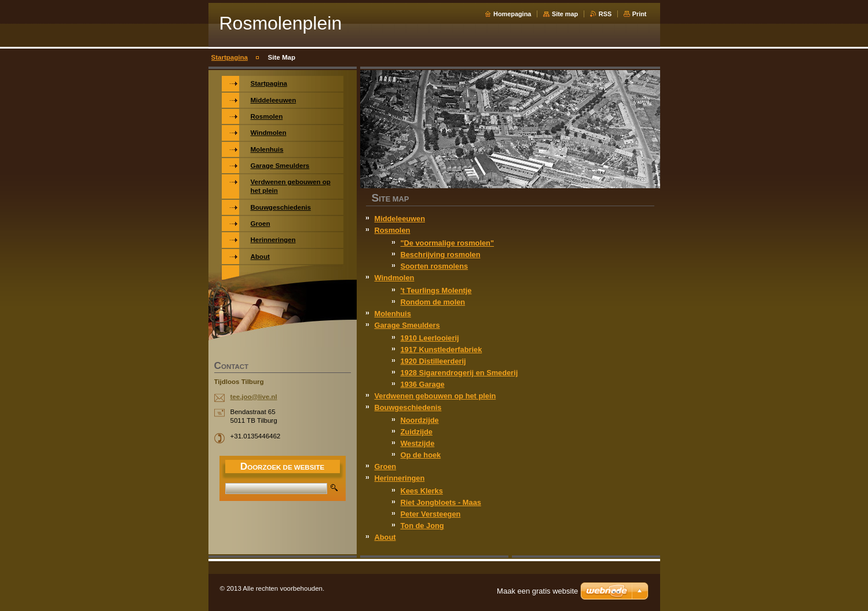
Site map (565, 14)
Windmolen (395, 278)
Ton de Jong (422, 526)
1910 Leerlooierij (430, 338)
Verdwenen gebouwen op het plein (435, 396)
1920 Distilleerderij (433, 361)
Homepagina (512, 14)
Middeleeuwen (400, 219)
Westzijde (418, 443)
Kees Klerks (422, 491)
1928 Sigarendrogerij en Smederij (459, 373)
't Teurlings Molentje (436, 290)
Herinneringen (400, 478)
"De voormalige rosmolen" (447, 243)
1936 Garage (423, 384)
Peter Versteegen (431, 514)
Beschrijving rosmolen (441, 255)
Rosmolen (393, 230)
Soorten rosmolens (435, 266)
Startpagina (230, 57)
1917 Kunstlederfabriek (442, 350)
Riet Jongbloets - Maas (441, 502)
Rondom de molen (433, 302)
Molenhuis (393, 314)
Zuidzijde (417, 432)
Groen (386, 467)
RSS (605, 14)
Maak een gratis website (537, 591)
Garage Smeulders (407, 325)
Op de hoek (421, 455)
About (385, 537)
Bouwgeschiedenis (408, 407)
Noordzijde (420, 420)
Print (640, 14)
